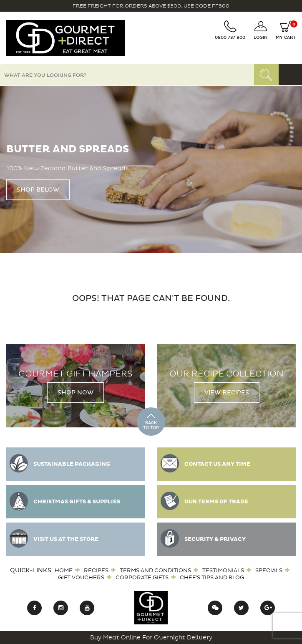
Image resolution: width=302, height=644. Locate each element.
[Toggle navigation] (290, 75)
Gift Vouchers (81, 577)
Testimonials (223, 570)
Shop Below (38, 190)
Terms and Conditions (155, 570)
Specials (269, 570)
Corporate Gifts (142, 577)
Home (64, 570)
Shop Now (75, 393)
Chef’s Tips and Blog (212, 577)
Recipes (96, 570)
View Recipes (227, 393)
